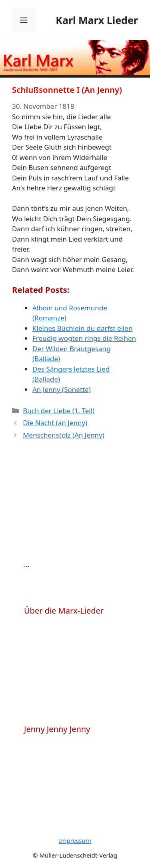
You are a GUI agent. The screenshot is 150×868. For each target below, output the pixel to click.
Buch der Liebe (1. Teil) (59, 411)
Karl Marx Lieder (97, 20)
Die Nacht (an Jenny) (55, 423)
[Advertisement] (84, 507)
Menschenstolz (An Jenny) (64, 435)
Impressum (75, 840)
